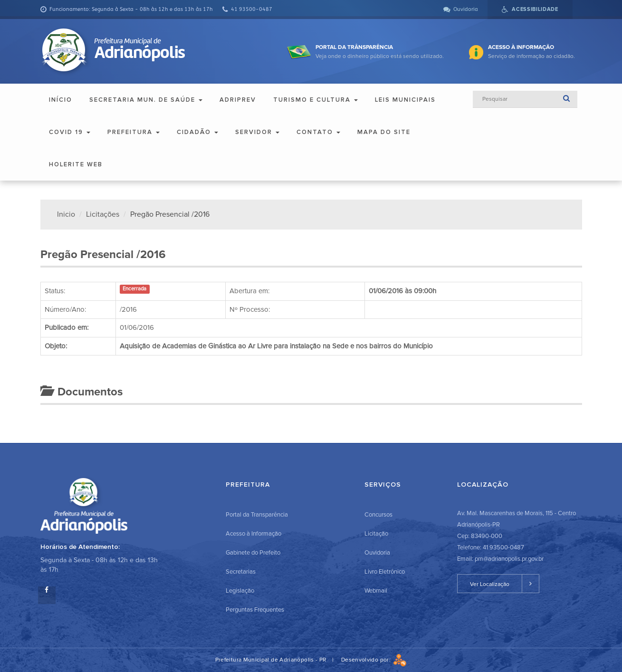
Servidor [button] (257, 132)
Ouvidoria (377, 553)
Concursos (378, 515)
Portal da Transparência (257, 515)
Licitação (376, 534)
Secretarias (241, 572)
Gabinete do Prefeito (253, 553)
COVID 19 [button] (70, 132)
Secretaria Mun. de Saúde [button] (146, 100)
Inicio (66, 214)
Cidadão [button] (197, 132)
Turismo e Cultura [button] (316, 100)
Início (61, 100)
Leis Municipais (405, 100)
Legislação (240, 591)
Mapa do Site (384, 132)
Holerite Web (76, 164)
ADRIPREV (238, 100)
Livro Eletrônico (385, 572)
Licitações (103, 214)
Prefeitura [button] (134, 132)
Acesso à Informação (254, 534)
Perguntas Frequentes (255, 610)
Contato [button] (318, 132)
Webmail (376, 591)
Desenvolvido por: (374, 660)
